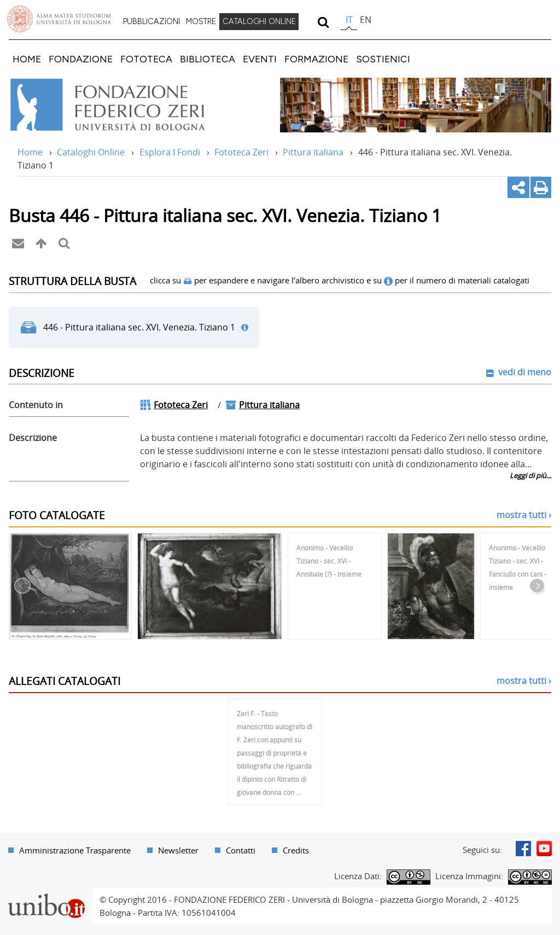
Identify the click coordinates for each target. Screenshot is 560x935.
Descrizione (33, 438)
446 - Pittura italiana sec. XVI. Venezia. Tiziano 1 (139, 327)
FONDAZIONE (81, 59)
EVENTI (260, 59)
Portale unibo (46, 894)
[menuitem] (151, 22)
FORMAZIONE (316, 59)
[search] (323, 22)
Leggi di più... (530, 475)
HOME (27, 59)
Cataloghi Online (91, 152)
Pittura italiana (313, 152)
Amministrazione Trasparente (75, 850)
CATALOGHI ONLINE (259, 21)
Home (30, 152)
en (366, 20)
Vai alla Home (122, 105)
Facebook (523, 849)
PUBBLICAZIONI (151, 21)
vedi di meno (524, 372)
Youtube (544, 849)
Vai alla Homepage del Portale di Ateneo (59, 19)
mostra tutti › (524, 515)
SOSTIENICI (383, 59)
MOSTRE (201, 21)
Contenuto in (36, 405)
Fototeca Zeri (241, 152)
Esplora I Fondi (170, 152)
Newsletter (178, 850)
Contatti (241, 850)
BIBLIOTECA (208, 59)
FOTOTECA (146, 59)
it (349, 20)
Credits (296, 850)
